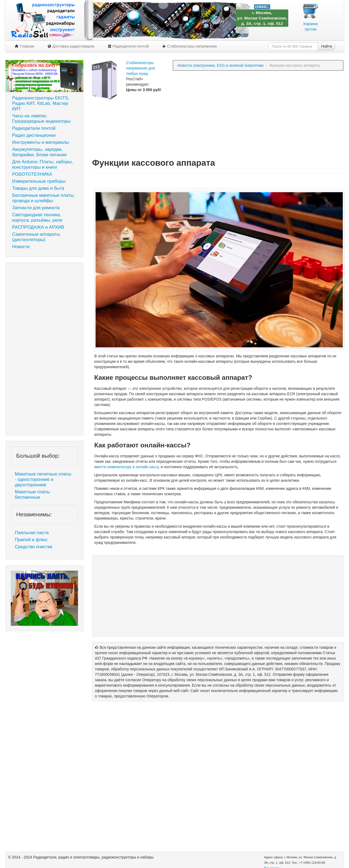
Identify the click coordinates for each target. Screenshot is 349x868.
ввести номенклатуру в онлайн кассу (126, 467)
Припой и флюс (31, 540)
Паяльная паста (32, 533)
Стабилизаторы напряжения (189, 46)
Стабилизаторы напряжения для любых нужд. (140, 68)
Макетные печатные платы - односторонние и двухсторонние (43, 479)
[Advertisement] (44, 349)
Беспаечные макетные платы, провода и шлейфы (43, 198)
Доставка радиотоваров (71, 46)
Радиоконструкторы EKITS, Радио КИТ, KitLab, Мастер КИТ (41, 103)
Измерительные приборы (39, 181)
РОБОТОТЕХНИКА (32, 174)
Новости (21, 247)
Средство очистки (34, 547)
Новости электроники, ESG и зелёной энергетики (220, 65)
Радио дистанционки (34, 135)
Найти (327, 46)
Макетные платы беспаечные (32, 495)
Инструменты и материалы (41, 142)
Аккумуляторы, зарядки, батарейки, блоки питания (39, 152)
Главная (24, 46)
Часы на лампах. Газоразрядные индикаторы (41, 119)
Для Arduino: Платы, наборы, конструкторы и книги (43, 164)
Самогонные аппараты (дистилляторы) (36, 237)
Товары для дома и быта (38, 188)
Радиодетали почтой (128, 46)
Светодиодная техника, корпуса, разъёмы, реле (37, 217)
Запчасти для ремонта (36, 208)
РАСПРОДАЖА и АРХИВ (38, 227)
